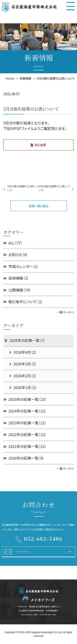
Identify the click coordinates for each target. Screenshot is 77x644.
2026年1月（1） (23, 387)
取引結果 (38, 145)
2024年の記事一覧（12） (25, 411)
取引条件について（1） (23, 302)
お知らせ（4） (16, 255)
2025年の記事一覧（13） (25, 399)
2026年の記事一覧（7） (25, 340)
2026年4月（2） (23, 352)
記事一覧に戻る (38, 206)
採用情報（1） (16, 278)
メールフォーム (22, 551)
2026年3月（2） (23, 364)
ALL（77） (13, 243)
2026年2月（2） (23, 376)
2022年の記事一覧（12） (25, 434)
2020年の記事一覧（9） (24, 458)
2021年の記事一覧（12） (25, 446)
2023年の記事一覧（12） (25, 423)
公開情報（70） (17, 290)
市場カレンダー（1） (21, 266)
